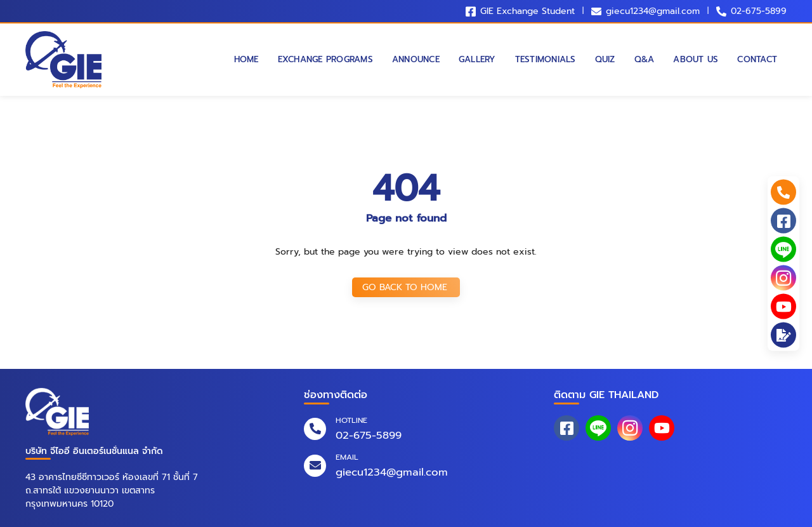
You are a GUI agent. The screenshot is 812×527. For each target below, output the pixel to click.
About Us (696, 60)
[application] (783, 335)
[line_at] (783, 250)
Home (246, 60)
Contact (757, 60)
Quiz (605, 60)
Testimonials (546, 60)
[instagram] (783, 278)
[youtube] (783, 307)
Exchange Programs (325, 60)
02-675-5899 (759, 11)
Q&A (645, 60)
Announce (416, 60)
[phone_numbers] (783, 192)
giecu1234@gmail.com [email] (392, 472)
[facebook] (783, 221)
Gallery (477, 60)
